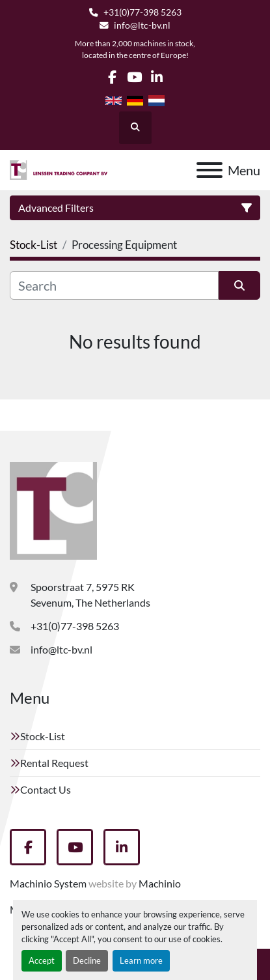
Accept (42, 960)
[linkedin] (157, 77)
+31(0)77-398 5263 (142, 12)
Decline (87, 960)
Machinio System (48, 883)
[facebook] (112, 77)
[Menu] (209, 170)
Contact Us (46, 789)
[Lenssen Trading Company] (53, 509)
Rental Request (54, 763)
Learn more (141, 960)
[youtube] (134, 77)
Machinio (160, 883)
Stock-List (43, 736)
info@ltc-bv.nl (142, 25)
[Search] (114, 285)
